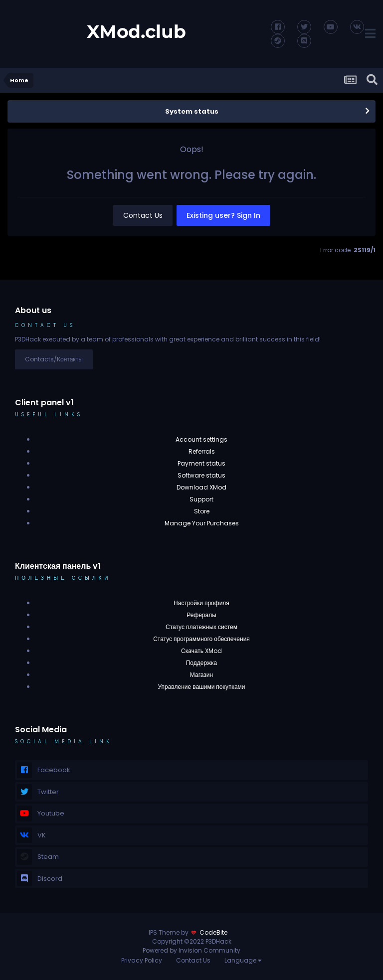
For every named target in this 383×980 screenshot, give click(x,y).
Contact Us (143, 215)
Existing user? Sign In (223, 215)
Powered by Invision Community (191, 950)
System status (192, 111)
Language (243, 960)
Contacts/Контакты (54, 359)
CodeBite (213, 932)
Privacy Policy (142, 960)
